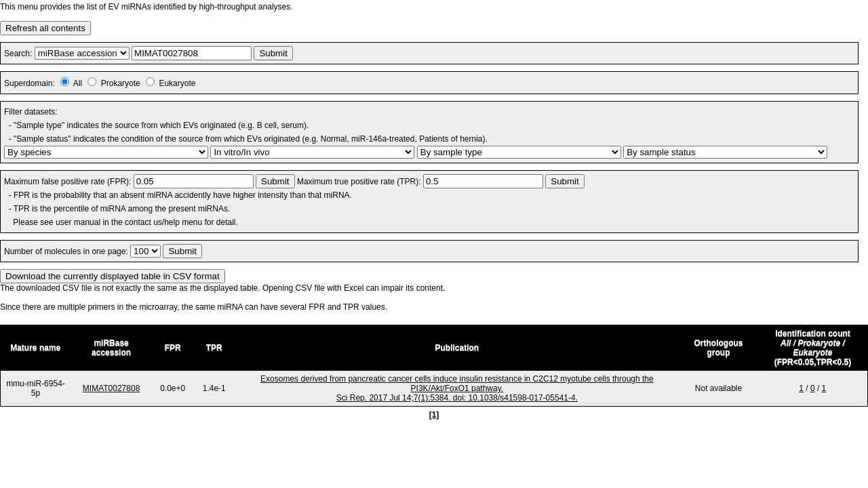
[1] (434, 415)
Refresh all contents (45, 28)
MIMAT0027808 (112, 388)
